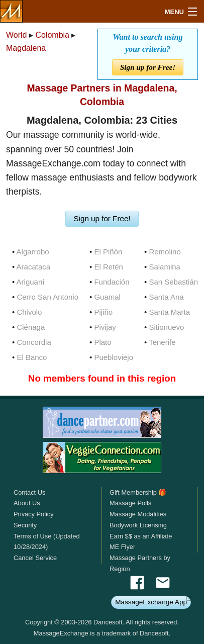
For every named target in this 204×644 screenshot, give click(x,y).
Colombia (52, 35)
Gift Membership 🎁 (138, 492)
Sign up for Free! (148, 67)
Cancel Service (35, 558)
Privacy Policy (34, 514)
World (17, 35)
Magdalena (26, 48)
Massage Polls (130, 503)
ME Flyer (122, 547)
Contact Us (29, 492)
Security (25, 525)
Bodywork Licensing (138, 525)
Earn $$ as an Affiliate (141, 536)
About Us (27, 503)
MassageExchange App (151, 602)
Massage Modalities (138, 514)
